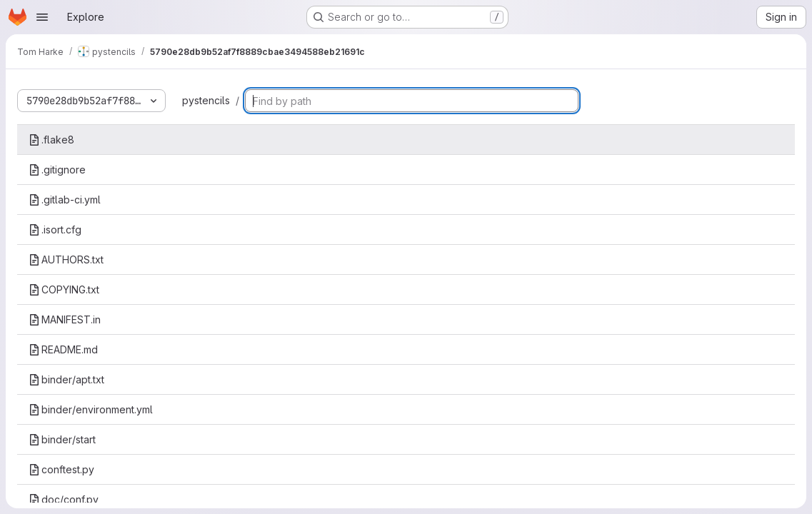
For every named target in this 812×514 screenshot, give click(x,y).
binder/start (62, 439)
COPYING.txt (64, 289)
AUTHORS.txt (66, 259)
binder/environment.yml (91, 409)
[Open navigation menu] (42, 17)
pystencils (206, 100)
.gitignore (57, 170)
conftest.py (61, 469)
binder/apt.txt (66, 379)
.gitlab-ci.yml (65, 200)
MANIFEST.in (65, 319)
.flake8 (51, 140)
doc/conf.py (64, 499)
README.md (63, 349)
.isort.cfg (55, 230)
